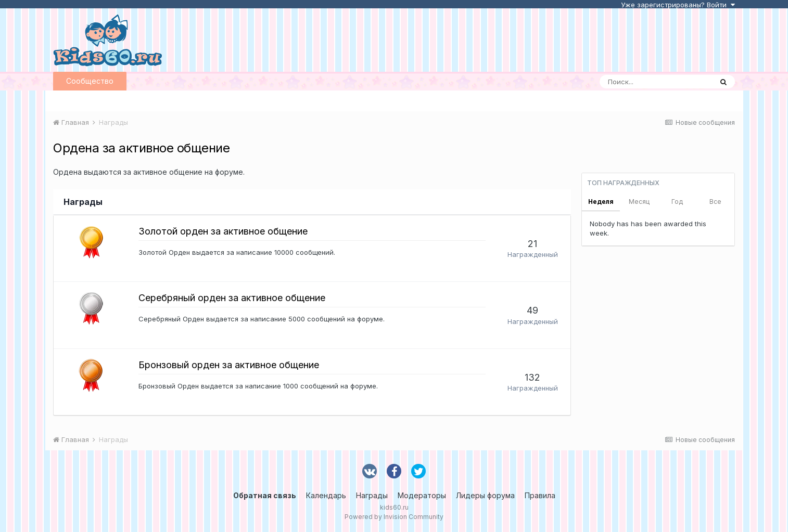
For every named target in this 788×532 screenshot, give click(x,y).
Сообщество (90, 81)
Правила (540, 495)
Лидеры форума (485, 495)
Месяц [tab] (639, 202)
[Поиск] (656, 82)
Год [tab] (677, 202)
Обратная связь (265, 495)
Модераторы (422, 495)
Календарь (326, 495)
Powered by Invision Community (394, 517)
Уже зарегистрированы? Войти (678, 5)
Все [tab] (715, 202)
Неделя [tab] (601, 202)
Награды (372, 495)
